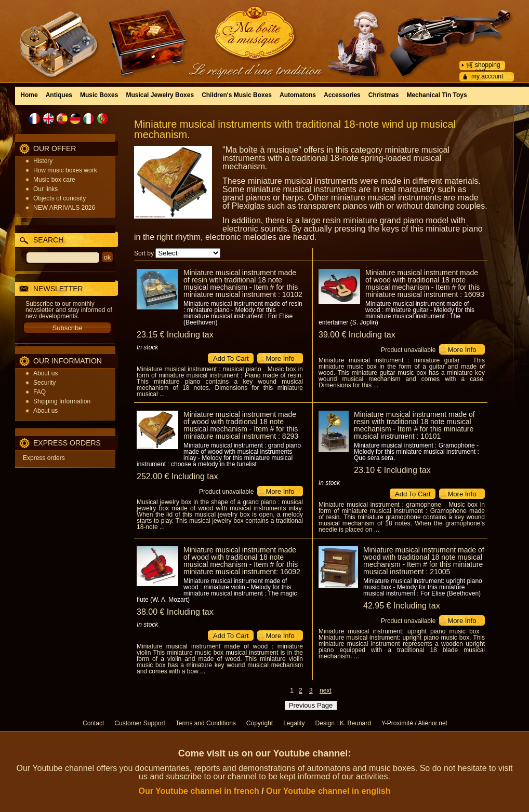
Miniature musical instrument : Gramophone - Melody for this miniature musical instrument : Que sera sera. (416, 452)
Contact (93, 723)
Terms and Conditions (206, 723)
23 (175, 335)
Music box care (54, 180)
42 (402, 606)
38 (175, 612)
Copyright (260, 723)
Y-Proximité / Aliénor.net (414, 723)
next (326, 691)
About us (45, 373)
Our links (45, 189)
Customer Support (140, 723)
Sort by (144, 253)
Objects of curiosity (59, 198)
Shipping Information (62, 401)
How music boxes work (65, 170)
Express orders (44, 458)
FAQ (39, 392)
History (43, 161)
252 (177, 476)
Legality (294, 723)
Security (44, 383)
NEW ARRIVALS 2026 (64, 208)
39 (357, 335)
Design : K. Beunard (343, 723)
